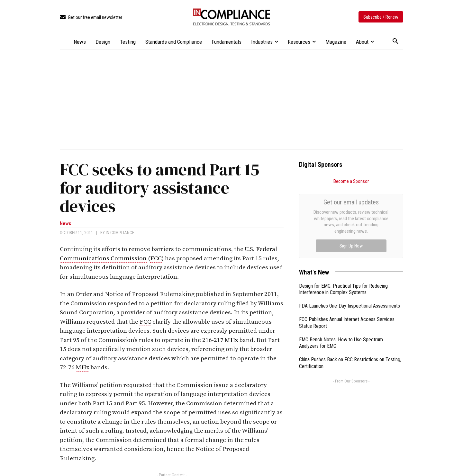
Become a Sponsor (351, 181)
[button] (395, 41)
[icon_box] (91, 18)
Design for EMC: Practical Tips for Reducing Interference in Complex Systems (343, 217)
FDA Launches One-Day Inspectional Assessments (350, 234)
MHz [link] (231, 340)
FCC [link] (156, 259)
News (65, 224)
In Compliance (120, 233)
